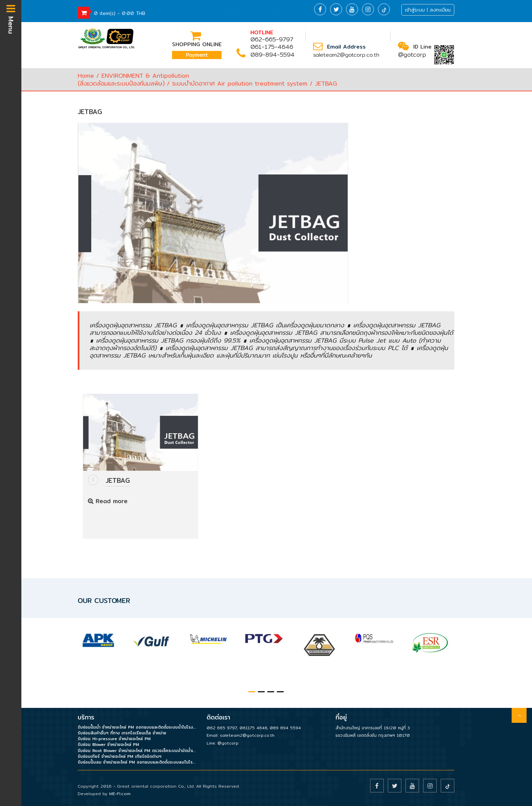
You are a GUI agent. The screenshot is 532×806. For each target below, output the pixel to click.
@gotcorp (412, 54)
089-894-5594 (272, 54)
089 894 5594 (285, 728)
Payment (197, 55)
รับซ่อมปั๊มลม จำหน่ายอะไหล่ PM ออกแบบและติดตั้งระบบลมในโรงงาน (137, 762)
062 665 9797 (222, 728)
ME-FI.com (120, 793)
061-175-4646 (272, 47)
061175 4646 (253, 728)
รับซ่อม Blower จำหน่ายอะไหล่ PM (108, 744)
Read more (108, 501)
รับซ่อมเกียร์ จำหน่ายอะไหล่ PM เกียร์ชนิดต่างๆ (120, 756)
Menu (11, 19)
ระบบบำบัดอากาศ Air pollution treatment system (240, 83)
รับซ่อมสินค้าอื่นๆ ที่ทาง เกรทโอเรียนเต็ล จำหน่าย (122, 733)
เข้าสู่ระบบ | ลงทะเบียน (428, 10)
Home (86, 76)
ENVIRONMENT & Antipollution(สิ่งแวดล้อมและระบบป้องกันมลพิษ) (133, 79)
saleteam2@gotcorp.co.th (346, 55)
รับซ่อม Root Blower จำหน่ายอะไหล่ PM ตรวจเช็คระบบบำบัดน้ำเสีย (137, 750)
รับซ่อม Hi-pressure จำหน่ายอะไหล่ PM (114, 739)
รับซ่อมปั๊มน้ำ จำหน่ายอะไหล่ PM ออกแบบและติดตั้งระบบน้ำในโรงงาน (137, 727)
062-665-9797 (272, 39)
